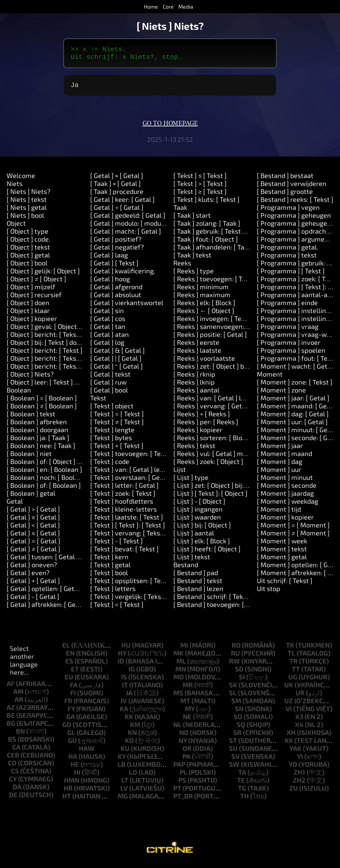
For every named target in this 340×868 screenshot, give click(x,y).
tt (296, 673)
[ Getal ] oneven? (32, 569)
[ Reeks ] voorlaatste (204, 362)
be (11, 719)
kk (129, 720)
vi (289, 712)
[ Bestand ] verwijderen (292, 187)
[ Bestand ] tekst (198, 584)
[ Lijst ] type (191, 481)
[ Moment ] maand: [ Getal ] (298, 410)
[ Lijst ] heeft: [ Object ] (207, 553)
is (124, 681)
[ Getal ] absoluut (116, 298)
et (75, 673)
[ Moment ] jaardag (285, 497)
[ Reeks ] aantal (196, 394)
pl (183, 776)
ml (181, 665)
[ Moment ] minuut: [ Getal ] (298, 434)
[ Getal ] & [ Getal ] (117, 354)
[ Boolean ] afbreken (37, 426)
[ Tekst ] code (110, 465)
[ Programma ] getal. (288, 251)
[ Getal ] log (107, 346)
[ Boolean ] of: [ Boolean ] (44, 489)
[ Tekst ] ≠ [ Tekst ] (117, 426)
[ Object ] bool (27, 267)
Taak (180, 211)
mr (188, 689)
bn (20, 735)
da (17, 791)
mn (181, 673)
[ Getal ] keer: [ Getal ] (122, 203)
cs (15, 775)
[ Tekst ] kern (109, 561)
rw (234, 665)
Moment (270, 378)
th (245, 800)
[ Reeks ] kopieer (198, 434)
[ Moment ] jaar (280, 449)
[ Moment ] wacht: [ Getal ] (297, 370)
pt (177, 792)
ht (67, 800)
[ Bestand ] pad (196, 576)
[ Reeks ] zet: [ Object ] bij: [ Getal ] (224, 370)
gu (72, 744)
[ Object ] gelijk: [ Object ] (43, 275)
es (69, 665)
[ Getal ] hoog (110, 283)
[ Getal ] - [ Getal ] (33, 600)
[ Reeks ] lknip (194, 386)
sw (234, 768)
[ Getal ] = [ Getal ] (33, 545)
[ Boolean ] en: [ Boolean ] (44, 473)
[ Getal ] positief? (116, 243)
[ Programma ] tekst (287, 259)
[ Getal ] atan (110, 338)
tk (290, 649)
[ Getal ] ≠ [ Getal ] (33, 553)
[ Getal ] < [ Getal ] (33, 529)
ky (122, 760)
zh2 (299, 784)
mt (185, 705)
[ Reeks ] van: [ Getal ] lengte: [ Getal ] (229, 402)
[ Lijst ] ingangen (198, 513)
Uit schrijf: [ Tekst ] (285, 584)
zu (294, 792)
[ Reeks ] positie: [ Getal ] (210, 338)
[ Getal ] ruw (108, 386)
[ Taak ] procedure (117, 195)
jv (124, 705)
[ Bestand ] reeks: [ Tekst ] (295, 203)
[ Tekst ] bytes (111, 441)
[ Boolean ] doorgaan (37, 434)
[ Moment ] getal (282, 561)
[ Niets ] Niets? (28, 195)
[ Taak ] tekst (192, 259)
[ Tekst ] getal (110, 569)
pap (179, 768)
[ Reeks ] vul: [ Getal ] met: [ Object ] (226, 457)
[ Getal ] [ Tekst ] (114, 267)
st (233, 744)
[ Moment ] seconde (287, 489)
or (187, 752)
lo (133, 776)
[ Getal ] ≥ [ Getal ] (33, 521)
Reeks (182, 267)
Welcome (21, 179)
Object (16, 227)
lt (125, 784)
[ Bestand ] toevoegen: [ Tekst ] (219, 608)
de (13, 799)
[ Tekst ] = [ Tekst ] (117, 418)
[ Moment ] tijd (279, 513)
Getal (15, 505)
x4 (299, 728)
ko (129, 744)
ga (71, 720)
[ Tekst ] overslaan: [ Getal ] (131, 481)
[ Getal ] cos (108, 322)
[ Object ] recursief (34, 298)
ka (124, 712)
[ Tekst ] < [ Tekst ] (117, 608)
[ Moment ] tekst (282, 553)
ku (125, 752)
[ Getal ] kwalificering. (123, 275)
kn (132, 736)
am (18, 695)
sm (236, 705)
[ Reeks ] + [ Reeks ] (202, 418)
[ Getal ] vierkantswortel (127, 306)
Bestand (186, 569)
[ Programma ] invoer (289, 346)
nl (177, 728)
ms (178, 697)
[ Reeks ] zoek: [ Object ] (208, 465)
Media (186, 6)
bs (12, 743)
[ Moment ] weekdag (287, 505)
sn (239, 712)
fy (71, 712)
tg (242, 792)
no (184, 736)
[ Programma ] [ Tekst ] (291, 275)
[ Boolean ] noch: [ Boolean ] (48, 481)
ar (19, 703)
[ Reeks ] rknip (194, 378)
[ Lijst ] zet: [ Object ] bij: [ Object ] (222, 489)
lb (122, 768)
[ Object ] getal (28, 259)
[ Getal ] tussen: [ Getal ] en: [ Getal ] (60, 561)
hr (68, 792)
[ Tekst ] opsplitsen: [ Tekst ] (132, 584)
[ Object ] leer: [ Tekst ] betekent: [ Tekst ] (67, 386)
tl (291, 657)
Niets (15, 187)
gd (67, 728)
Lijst (180, 473)
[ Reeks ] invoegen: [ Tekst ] (214, 322)
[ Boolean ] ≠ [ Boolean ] (42, 410)
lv (124, 792)
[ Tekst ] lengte (112, 434)
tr (293, 665)
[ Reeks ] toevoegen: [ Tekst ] (216, 283)
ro (236, 649)
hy (122, 657)
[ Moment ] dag (280, 465)
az (11, 711)
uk (289, 689)
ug (293, 681)
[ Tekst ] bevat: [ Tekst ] (124, 553)
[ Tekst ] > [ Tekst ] (200, 187)
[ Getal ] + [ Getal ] (33, 584)
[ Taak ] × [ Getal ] (115, 187)
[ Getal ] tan (108, 330)
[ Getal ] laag (109, 259)
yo (293, 768)
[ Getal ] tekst (110, 378)
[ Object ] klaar (28, 314)
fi (73, 697)
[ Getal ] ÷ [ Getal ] (117, 211)
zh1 (299, 776)
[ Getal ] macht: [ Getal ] (126, 235)
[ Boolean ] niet (29, 457)
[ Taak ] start (192, 219)
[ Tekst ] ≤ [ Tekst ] (200, 179)
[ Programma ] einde (287, 306)
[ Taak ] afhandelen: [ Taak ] (214, 251)
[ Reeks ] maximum (202, 298)
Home (151, 6)
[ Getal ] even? (28, 576)
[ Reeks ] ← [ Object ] (204, 314)
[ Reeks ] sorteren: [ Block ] (213, 441)
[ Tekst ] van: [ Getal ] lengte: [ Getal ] (145, 473)
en (70, 657)
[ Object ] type (28, 235)
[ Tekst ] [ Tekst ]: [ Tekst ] (128, 529)
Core (168, 6)
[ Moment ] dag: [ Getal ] (293, 418)
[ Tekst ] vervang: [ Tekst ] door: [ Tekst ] (149, 537)
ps (182, 784)
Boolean (19, 394)
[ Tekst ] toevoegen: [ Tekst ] (132, 457)
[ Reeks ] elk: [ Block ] (204, 306)
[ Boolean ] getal (31, 497)
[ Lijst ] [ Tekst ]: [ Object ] (210, 497)
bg (11, 727)
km (135, 728)
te (241, 784)
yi (300, 760)
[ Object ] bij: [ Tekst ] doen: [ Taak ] (57, 346)
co (12, 767)
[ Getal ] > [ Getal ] (33, 513)
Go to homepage (170, 127)
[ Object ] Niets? (30, 378)
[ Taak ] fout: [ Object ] (206, 243)
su (233, 752)
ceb (13, 759)
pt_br (183, 800)
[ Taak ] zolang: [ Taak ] (207, 227)
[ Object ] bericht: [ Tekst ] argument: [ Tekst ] (73, 362)
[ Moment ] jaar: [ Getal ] (293, 402)
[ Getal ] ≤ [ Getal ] (33, 537)
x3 (299, 720)
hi (77, 776)
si (242, 681)
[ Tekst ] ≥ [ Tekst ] (200, 195)
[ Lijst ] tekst (192, 561)
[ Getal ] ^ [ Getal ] (116, 370)
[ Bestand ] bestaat (285, 179)
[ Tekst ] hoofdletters (122, 505)
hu (126, 649)
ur (300, 697)
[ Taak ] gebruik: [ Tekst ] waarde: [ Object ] (236, 235)
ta (242, 776)
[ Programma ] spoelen (291, 354)
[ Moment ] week (282, 545)
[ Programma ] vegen (288, 211)
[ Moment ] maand (284, 457)
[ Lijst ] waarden (197, 521)
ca (16, 751)
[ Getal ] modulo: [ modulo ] (130, 227)
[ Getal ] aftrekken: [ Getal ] (47, 608)
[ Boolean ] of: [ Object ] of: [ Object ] (60, 465)
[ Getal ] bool (109, 394)
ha (73, 760)
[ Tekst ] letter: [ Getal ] (124, 489)
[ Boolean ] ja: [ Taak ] (38, 441)
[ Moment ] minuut (285, 481)
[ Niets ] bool (25, 219)
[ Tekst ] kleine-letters (123, 513)
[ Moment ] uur (279, 473)
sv (235, 760)
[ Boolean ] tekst (31, 418)
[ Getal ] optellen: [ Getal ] (45, 592)
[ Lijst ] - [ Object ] (199, 505)
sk (233, 689)
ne (187, 720)
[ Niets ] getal (27, 211)
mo (179, 681)
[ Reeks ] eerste (196, 346)
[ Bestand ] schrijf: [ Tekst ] (213, 600)
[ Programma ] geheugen (294, 219)
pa (187, 760)
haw (87, 752)
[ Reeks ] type (194, 275)
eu (69, 681)
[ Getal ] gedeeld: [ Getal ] (128, 219)
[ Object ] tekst (28, 251)
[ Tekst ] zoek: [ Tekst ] (123, 497)
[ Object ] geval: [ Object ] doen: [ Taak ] (64, 330)
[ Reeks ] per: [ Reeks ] (206, 426)
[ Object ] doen (28, 306)
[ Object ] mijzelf (31, 291)
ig (132, 673)
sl (233, 697)
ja (129, 697)
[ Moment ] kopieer (285, 521)
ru (235, 657)
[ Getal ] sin (107, 314)
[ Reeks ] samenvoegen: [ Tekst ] (221, 330)
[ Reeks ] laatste (197, 354)
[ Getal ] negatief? (117, 251)
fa (74, 689)
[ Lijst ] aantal (194, 537)
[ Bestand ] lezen (198, 592)
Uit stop (269, 592)
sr (237, 736)
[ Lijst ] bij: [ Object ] (202, 529)
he (75, 768)
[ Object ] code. (28, 243)
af (11, 687)
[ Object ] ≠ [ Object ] (36, 283)
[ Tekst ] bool (109, 576)
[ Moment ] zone (281, 394)
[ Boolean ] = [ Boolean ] (42, 402)
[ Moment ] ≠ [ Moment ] (293, 537)
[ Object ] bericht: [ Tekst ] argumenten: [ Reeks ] (78, 338)
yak (295, 752)
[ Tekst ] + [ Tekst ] (117, 449)
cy (13, 783)
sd (239, 673)
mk (178, 657)
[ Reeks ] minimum (201, 291)
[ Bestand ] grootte (285, 195)
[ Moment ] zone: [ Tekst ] (295, 386)
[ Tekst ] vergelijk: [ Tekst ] (129, 600)
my (190, 712)
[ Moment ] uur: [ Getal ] (292, 426)
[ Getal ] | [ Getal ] (116, 362)
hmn (72, 784)
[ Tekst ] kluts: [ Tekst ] (206, 203)
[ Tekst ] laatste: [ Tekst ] (127, 521)
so (238, 720)
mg (123, 800)
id (121, 665)
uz (289, 705)
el (66, 649)
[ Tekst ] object (112, 410)
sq (241, 728)
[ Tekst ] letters (113, 592)
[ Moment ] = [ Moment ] (293, 529)
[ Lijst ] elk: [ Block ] (202, 545)
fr (68, 705)
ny (183, 744)
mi (184, 649)
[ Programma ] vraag (288, 330)
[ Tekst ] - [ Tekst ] (116, 545)
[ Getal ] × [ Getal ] (117, 179)
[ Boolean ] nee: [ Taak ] (41, 449)
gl (71, 736)
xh (291, 736)
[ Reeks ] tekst (194, 449)
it (125, 689)
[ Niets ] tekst (27, 203)
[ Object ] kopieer (32, 322)
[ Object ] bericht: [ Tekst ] (45, 354)
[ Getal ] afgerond (116, 291)
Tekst (98, 402)
